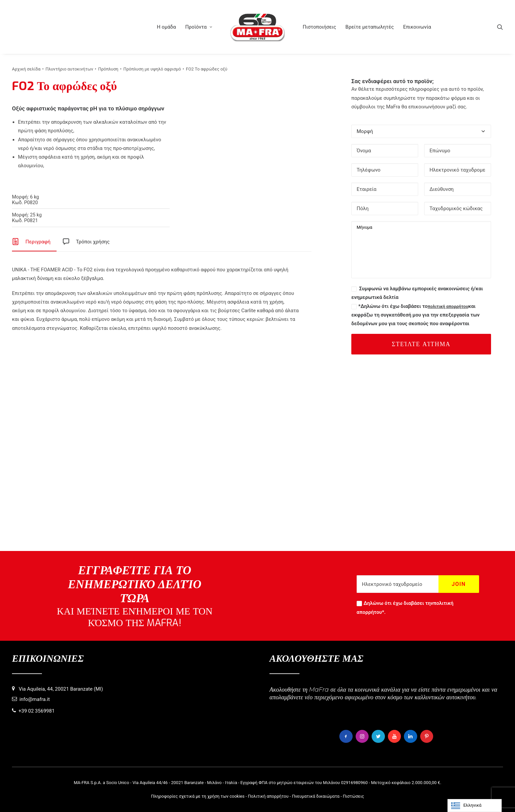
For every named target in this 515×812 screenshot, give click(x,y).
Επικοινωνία (417, 27)
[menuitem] (166, 27)
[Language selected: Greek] (475, 806)
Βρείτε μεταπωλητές (370, 27)
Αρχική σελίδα (26, 69)
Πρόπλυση (108, 69)
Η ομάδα (166, 27)
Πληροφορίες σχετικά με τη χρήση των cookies (198, 796)
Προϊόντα (199, 27)
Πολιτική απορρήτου (268, 796)
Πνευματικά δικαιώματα (316, 796)
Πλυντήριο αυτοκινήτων (69, 69)
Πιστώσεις (353, 796)
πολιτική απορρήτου (448, 306)
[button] (500, 27)
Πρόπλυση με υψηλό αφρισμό (152, 69)
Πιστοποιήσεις (320, 27)
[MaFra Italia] (257, 27)
